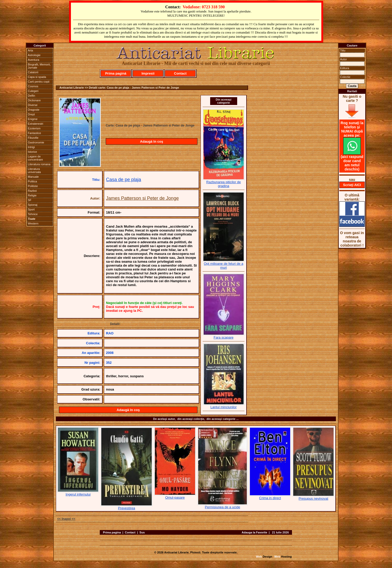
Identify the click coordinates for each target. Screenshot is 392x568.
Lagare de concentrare (35, 158)
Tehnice (33, 214)
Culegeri (33, 91)
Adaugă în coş (152, 141)
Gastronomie (36, 142)
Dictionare (34, 100)
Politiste (33, 186)
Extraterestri (35, 124)
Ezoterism (34, 128)
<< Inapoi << (66, 519)
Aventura (34, 60)
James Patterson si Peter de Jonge (142, 198)
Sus (142, 532)
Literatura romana (39, 164)
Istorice (32, 152)
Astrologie (34, 55)
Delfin (31, 96)
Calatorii (33, 72)
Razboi (32, 191)
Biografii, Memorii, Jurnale (39, 66)
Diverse (33, 105)
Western (33, 223)
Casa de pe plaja (124, 180)
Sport (31, 209)
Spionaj (33, 205)
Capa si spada (37, 77)
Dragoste (34, 110)
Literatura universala (34, 170)
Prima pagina (112, 532)
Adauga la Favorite (254, 532)
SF (30, 200)
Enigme (33, 119)
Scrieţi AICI (352, 185)
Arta (30, 50)
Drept (31, 114)
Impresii (148, 73)
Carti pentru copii (39, 82)
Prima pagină (116, 73)
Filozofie (33, 138)
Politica (32, 181)
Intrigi (31, 147)
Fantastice (34, 133)
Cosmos (33, 86)
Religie (32, 195)
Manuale (33, 177)
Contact (180, 73)
